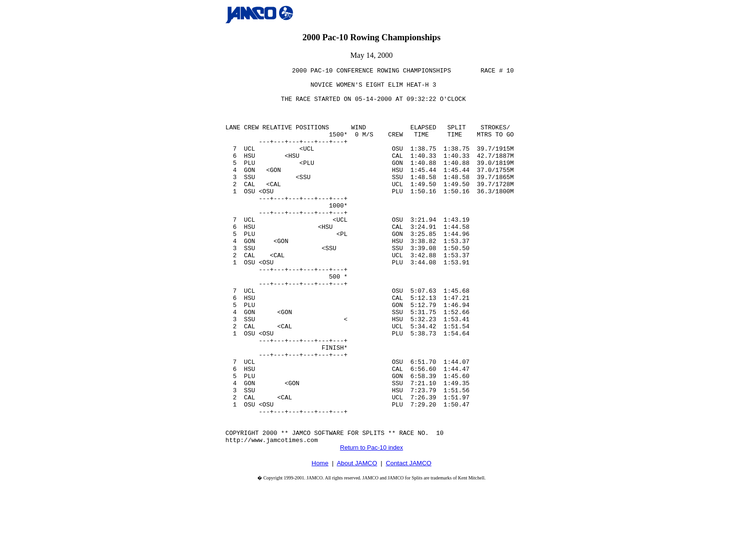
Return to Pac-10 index (372, 523)
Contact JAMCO (408, 538)
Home (320, 538)
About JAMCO (357, 538)
